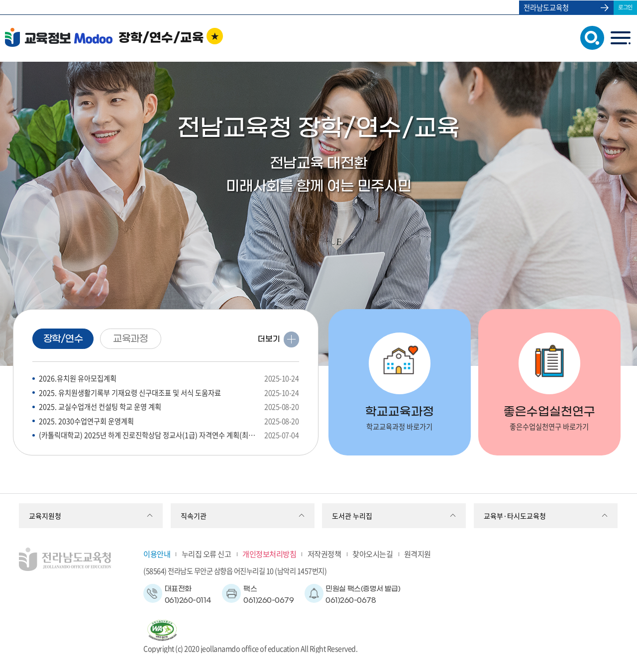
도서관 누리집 (352, 516)
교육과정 (130, 339)
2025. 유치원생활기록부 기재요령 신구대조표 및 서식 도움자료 (169, 393)
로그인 (625, 7)
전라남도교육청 (546, 7)
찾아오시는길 (372, 554)
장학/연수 (63, 339)
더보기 (269, 339)
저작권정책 (324, 554)
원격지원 (418, 554)
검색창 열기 (590, 37)
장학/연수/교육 (161, 38)
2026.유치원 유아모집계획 (169, 379)
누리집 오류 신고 (207, 554)
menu (621, 38)
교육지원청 (45, 516)
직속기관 (194, 516)
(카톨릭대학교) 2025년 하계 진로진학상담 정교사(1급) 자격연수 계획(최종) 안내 (169, 435)
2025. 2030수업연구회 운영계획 (169, 421)
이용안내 (157, 554)
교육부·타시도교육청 (515, 516)
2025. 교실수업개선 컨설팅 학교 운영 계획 (169, 407)
